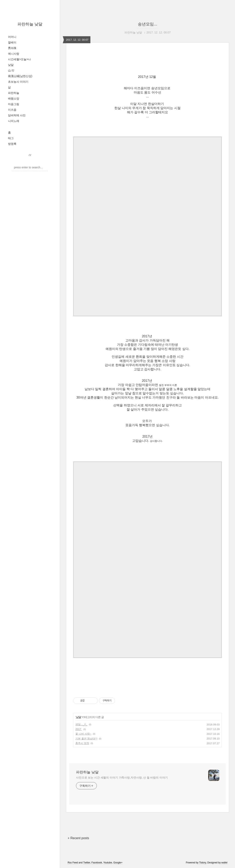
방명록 (12, 144)
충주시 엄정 (82, 743)
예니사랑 (14, 54)
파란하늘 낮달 (30, 24)
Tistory (202, 863)
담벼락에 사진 (17, 115)
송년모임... (147, 24)
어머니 (12, 37)
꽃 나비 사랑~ (83, 734)
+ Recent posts (78, 838)
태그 (11, 138)
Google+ (118, 863)
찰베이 (12, 42)
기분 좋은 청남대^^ (86, 739)
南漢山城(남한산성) (20, 76)
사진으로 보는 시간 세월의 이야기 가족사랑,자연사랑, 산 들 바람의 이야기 (122, 778)
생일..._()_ (81, 724)
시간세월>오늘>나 (19, 59)
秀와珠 (12, 48)
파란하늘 (14, 93)
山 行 (11, 70)
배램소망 (14, 98)
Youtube (108, 863)
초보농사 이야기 (18, 82)
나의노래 (14, 121)
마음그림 (14, 104)
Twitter (87, 863)
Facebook (97, 863)
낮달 (11, 65)
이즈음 (12, 110)
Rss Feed (73, 863)
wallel (224, 863)
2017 (79, 729)
